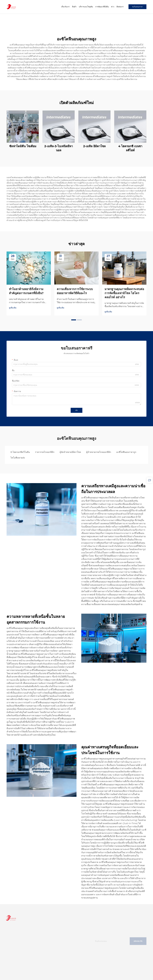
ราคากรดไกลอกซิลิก (45, 452)
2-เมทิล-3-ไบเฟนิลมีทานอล (59, 148)
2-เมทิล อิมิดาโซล (94, 146)
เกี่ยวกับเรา (65, 7)
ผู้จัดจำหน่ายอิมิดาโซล (70, 452)
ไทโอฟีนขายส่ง (18, 458)
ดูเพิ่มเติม (13, 308)
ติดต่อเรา (120, 7)
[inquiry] (150, 480)
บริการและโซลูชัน (86, 7)
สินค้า (74, 7)
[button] (74, 320)
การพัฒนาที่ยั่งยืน (102, 7)
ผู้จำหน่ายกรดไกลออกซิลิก (99, 452)
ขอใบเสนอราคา (137, 7)
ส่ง (76, 410)
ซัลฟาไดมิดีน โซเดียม (23, 146)
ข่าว (113, 7)
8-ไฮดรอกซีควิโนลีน (20, 452)
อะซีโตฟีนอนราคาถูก (126, 452)
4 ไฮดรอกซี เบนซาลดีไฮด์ (130, 148)
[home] (11, 7)
